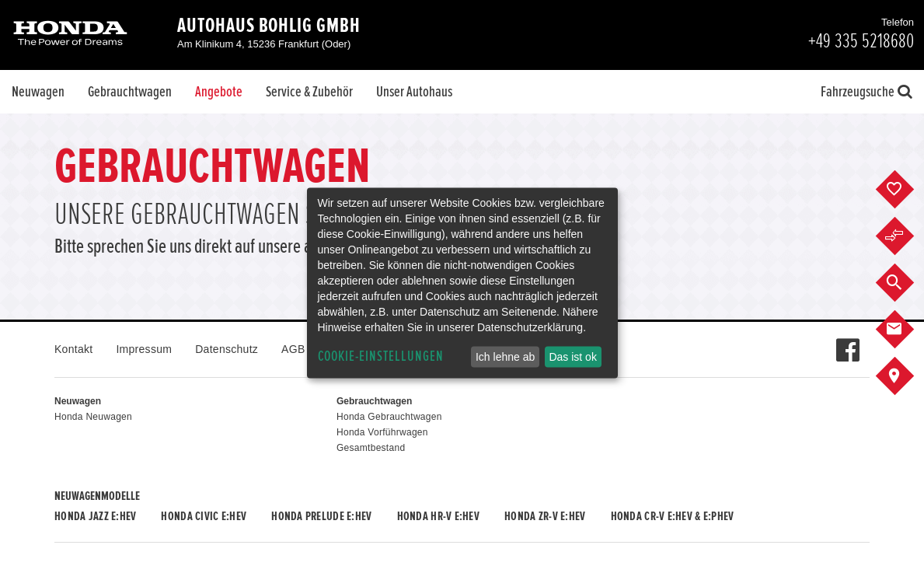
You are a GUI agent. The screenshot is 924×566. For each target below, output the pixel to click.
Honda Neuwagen (93, 417)
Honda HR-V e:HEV (438, 516)
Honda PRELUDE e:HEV (321, 516)
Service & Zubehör (309, 92)
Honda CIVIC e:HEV (204, 516)
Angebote (219, 92)
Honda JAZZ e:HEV (95, 516)
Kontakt (73, 349)
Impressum (144, 349)
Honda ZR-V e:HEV (545, 516)
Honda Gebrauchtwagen (389, 417)
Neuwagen (38, 92)
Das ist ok (572, 357)
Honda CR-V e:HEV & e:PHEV (673, 516)
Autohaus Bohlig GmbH (269, 26)
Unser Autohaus (414, 92)
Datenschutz (227, 349)
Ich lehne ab (505, 357)
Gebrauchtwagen (130, 92)
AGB (293, 349)
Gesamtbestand (371, 448)
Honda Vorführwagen (382, 432)
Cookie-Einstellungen (381, 356)
